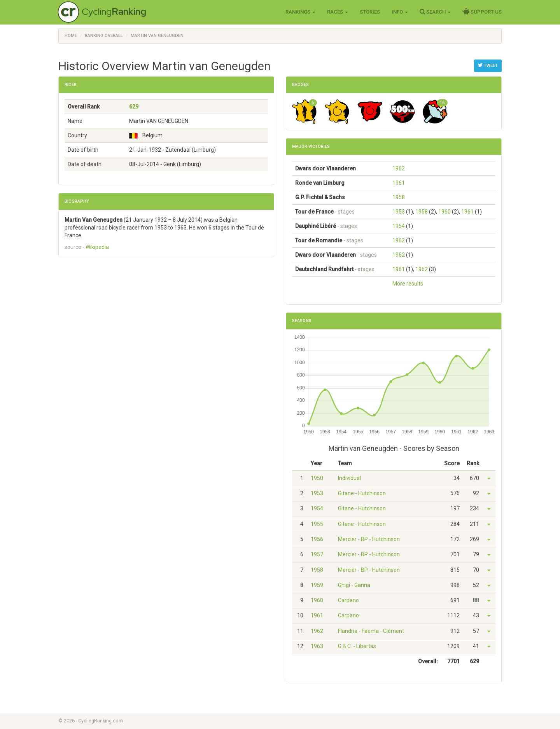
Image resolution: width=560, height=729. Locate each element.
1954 (399, 226)
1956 (317, 539)
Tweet (488, 65)
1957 (317, 554)
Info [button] (400, 12)
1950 (317, 478)
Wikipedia (97, 247)
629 (134, 107)
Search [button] (435, 12)
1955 (317, 524)
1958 (399, 197)
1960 (444, 212)
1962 (399, 168)
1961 (399, 183)
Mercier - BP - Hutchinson (369, 539)
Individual (349, 478)
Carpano (348, 600)
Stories (370, 12)
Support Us (482, 12)
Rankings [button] (300, 12)
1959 (317, 585)
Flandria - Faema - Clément (371, 631)
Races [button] (338, 12)
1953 (399, 212)
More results (408, 284)
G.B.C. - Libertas (357, 646)
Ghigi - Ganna (354, 585)
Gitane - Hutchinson (362, 493)
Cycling (114, 11)
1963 (317, 646)
